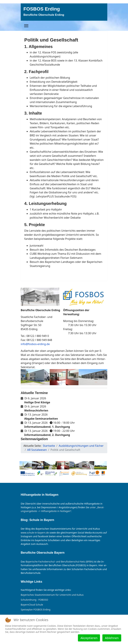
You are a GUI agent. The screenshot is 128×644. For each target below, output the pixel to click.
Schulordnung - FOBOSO (34, 600)
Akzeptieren (89, 638)
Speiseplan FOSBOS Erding (36, 610)
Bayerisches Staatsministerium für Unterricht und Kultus (52, 595)
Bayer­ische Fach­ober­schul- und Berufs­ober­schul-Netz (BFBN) (59, 562)
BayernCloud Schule (32, 605)
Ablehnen (112, 638)
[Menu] (26, 26)
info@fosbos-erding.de (35, 344)
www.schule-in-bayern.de (35, 533)
